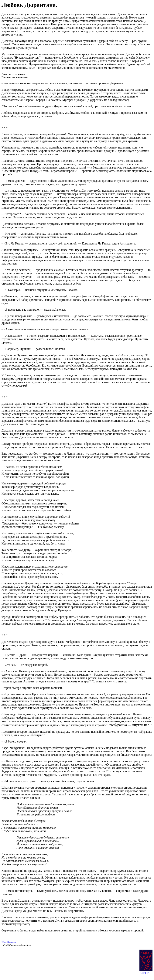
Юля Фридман (9, 944)
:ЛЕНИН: (146, 975)
